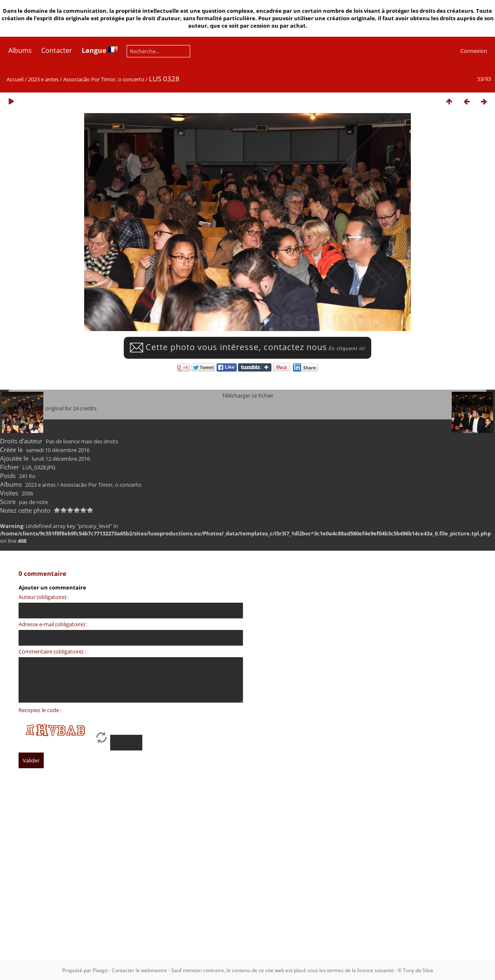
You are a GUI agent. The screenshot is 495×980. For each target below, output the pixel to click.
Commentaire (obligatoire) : (52, 651)
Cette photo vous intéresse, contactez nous (247, 347)
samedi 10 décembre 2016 (58, 450)
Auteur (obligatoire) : (44, 597)
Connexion (474, 51)
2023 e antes (43, 79)
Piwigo (100, 970)
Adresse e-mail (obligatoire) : (53, 624)
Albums (20, 50)
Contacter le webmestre (139, 970)
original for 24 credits (71, 408)
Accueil (15, 79)
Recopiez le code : (40, 710)
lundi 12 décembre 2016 (61, 459)
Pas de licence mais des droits (82, 441)
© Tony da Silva (415, 970)
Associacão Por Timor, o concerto (104, 79)
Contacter (57, 50)
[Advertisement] (106, 853)
